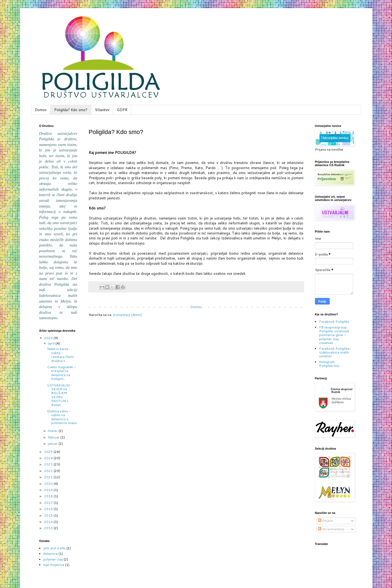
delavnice (50, 554)
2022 (49, 471)
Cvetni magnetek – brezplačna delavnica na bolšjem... (61, 373)
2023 (49, 464)
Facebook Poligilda (334, 322)
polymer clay (53, 559)
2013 (49, 528)
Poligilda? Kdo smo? (71, 110)
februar (54, 437)
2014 (49, 522)
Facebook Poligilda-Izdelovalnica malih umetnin (335, 352)
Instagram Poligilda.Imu (329, 364)
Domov (41, 110)
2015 (49, 515)
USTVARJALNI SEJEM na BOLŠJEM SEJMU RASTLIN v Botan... (59, 395)
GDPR (122, 110)
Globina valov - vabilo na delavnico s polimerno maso (62, 417)
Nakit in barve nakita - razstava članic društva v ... (61, 355)
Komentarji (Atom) (127, 315)
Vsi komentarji (331, 529)
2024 (49, 458)
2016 (49, 509)
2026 (49, 338)
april (52, 343)
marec (53, 431)
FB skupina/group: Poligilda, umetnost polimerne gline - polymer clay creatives (334, 335)
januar (53, 444)
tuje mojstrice (54, 565)
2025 (49, 452)
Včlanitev (102, 110)
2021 (49, 477)
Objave (325, 521)
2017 (49, 503)
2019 (49, 490)
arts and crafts (54, 548)
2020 (49, 484)
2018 (49, 496)
